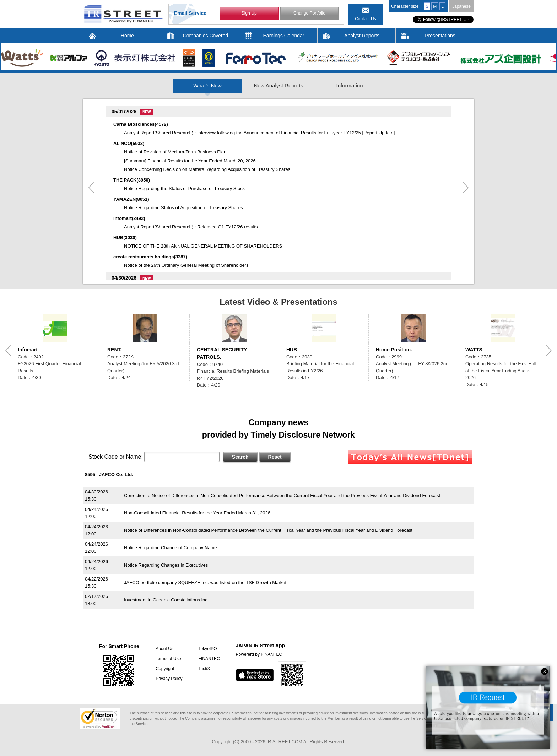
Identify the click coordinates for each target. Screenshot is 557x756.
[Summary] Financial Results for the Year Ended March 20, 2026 (190, 161)
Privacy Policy (169, 679)
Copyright (164, 669)
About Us (164, 649)
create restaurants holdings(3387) (150, 257)
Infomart (28, 350)
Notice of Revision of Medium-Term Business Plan (175, 152)
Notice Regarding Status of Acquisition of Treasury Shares (183, 208)
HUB (292, 350)
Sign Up (249, 13)
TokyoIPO (207, 649)
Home (127, 36)
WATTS (474, 350)
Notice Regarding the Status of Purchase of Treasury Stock (184, 188)
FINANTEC (208, 659)
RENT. (114, 350)
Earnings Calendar (284, 36)
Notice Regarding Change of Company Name (171, 548)
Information (397, 85)
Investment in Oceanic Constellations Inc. (166, 600)
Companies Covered (206, 36)
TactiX (203, 669)
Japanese (461, 6)
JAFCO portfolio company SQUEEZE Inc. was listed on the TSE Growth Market (205, 582)
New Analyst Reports (279, 85)
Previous (91, 188)
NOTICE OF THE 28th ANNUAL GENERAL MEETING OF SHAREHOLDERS (203, 246)
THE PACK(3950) (132, 180)
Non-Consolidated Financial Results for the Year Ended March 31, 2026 (197, 513)
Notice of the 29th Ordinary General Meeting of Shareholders (186, 265)
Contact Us (365, 19)
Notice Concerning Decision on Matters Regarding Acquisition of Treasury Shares (207, 169)
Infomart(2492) (129, 218)
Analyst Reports (362, 36)
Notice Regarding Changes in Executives (166, 565)
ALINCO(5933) (129, 143)
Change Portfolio (309, 13)
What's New (160, 85)
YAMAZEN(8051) (131, 199)
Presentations (440, 36)
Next (466, 188)
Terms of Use (168, 659)
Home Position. (394, 350)
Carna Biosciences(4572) (141, 124)
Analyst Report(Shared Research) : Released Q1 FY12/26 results (191, 227)
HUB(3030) (125, 237)
